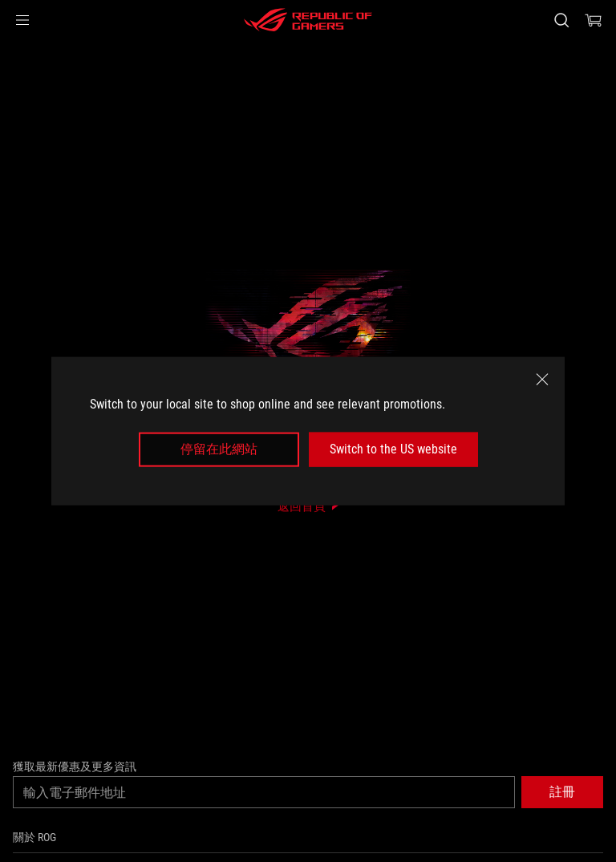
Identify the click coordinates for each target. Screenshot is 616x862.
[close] (542, 380)
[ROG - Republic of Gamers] (308, 20)
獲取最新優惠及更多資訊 (75, 766)
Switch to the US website (393, 449)
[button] (22, 20)
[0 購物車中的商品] (594, 20)
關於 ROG (34, 837)
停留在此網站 (219, 449)
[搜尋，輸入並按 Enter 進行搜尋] (561, 20)
